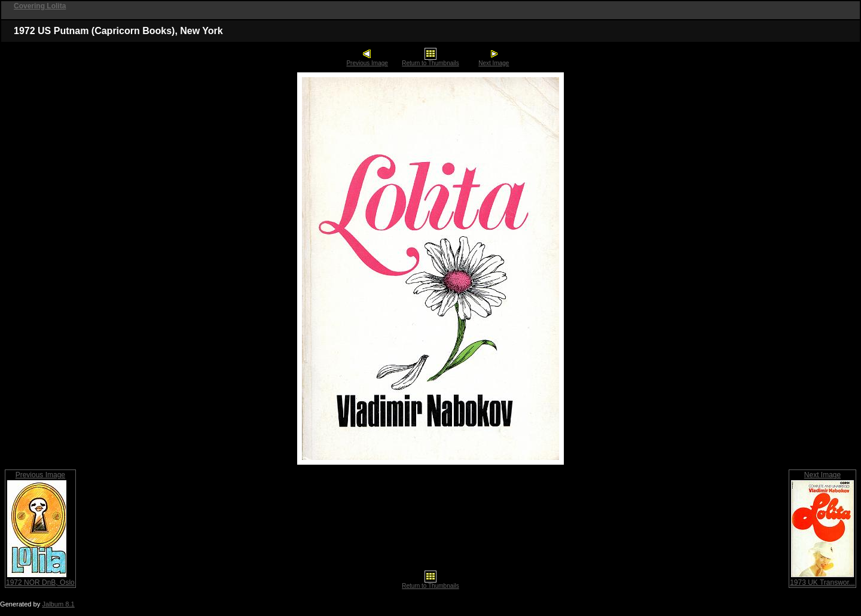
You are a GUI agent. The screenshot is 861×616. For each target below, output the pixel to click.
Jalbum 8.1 (58, 604)
